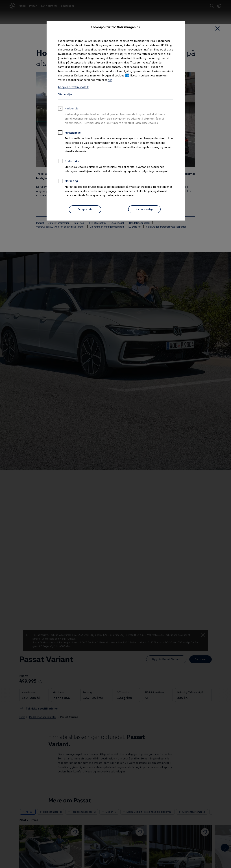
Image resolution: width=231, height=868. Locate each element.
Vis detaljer (65, 94)
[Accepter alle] (85, 209)
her (127, 75)
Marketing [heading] (68, 181)
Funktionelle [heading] (69, 133)
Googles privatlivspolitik (73, 87)
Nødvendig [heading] (68, 109)
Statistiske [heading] (69, 162)
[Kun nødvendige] (144, 209)
